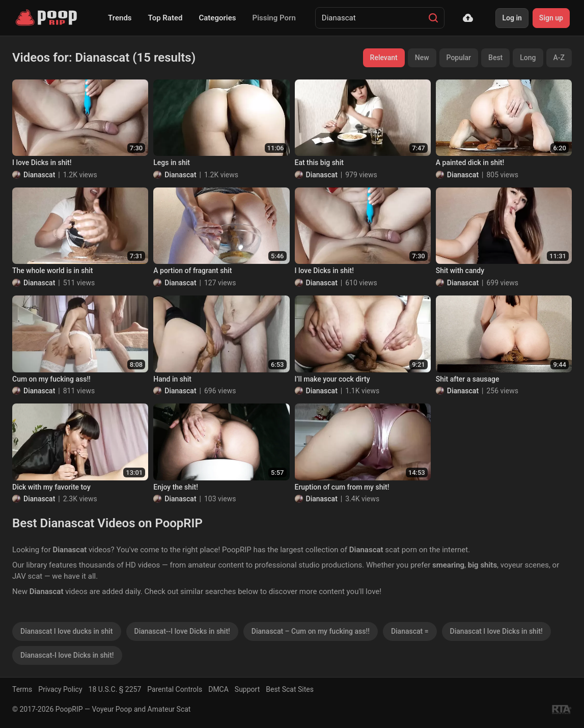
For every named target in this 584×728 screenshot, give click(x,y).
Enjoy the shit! (176, 487)
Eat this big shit (319, 163)
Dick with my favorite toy (51, 487)
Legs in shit (172, 163)
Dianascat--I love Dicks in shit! (182, 631)
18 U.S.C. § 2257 (115, 689)
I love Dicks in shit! (42, 163)
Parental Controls (175, 689)
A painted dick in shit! (470, 163)
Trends (120, 18)
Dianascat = (410, 631)
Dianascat (39, 175)
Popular (459, 58)
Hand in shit (172, 379)
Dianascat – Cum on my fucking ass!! (311, 631)
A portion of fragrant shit (192, 271)
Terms (22, 689)
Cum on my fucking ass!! (51, 379)
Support (247, 689)
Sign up (551, 18)
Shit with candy (460, 271)
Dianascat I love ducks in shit (67, 631)
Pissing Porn (274, 18)
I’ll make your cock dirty (332, 379)
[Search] (433, 18)
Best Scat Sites (290, 689)
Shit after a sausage (468, 379)
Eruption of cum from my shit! (342, 487)
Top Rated (165, 18)
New (422, 58)
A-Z (559, 58)
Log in (512, 18)
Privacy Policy (60, 689)
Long (528, 58)
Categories (217, 18)
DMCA (218, 689)
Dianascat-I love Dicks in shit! (67, 655)
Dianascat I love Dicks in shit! (496, 631)
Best (495, 58)
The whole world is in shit (52, 271)
